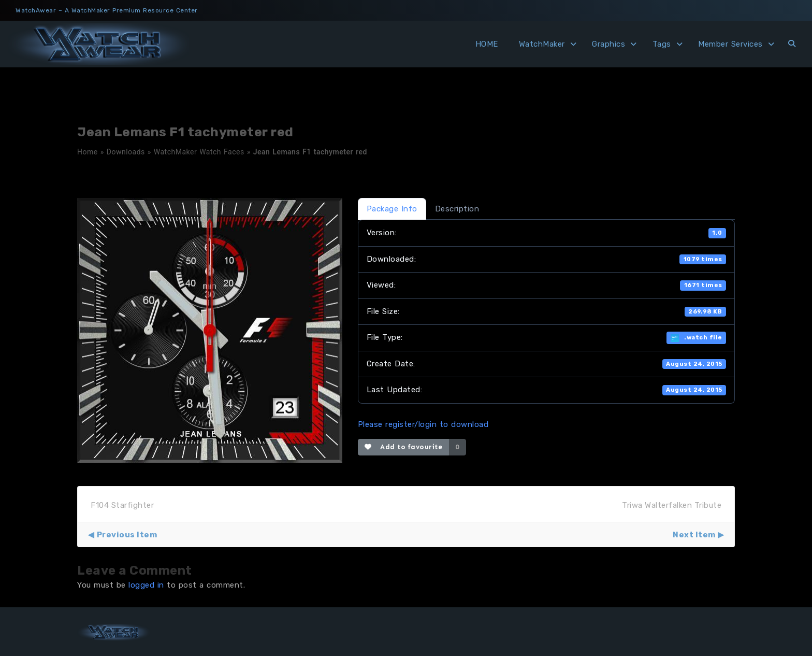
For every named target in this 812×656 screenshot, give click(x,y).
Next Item (694, 535)
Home (88, 152)
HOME (487, 44)
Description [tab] (457, 209)
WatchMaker (542, 44)
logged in (146, 585)
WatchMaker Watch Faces (199, 152)
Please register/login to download (423, 424)
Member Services (730, 44)
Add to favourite (404, 447)
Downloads (126, 152)
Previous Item (127, 535)
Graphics (608, 44)
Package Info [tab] (392, 209)
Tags (662, 44)
